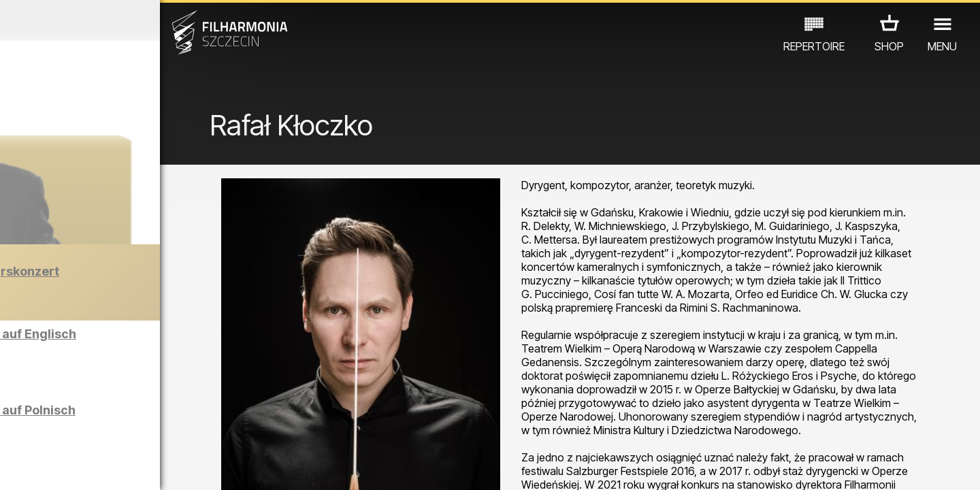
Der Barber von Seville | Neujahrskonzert (151, 292)
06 (114, 467)
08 (154, 467)
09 (174, 467)
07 (134, 467)
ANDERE (124, 430)
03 (55, 467)
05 (94, 467)
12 (233, 467)
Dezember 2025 (128, 20)
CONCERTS (62, 411)
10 (193, 467)
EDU (116, 411)
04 (75, 467)
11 (213, 467)
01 (15, 467)
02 (34, 467)
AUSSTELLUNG (179, 411)
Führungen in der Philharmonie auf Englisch (159, 346)
